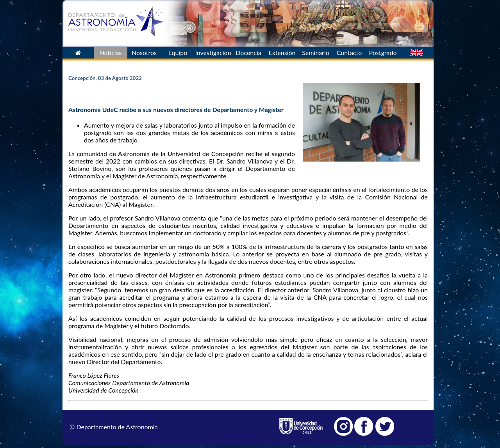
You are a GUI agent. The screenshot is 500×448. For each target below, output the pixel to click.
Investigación (213, 52)
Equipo (178, 52)
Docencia (248, 52)
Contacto (349, 52)
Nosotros (144, 52)
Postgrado (383, 52)
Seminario (316, 52)
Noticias (110, 52)
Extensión (282, 52)
